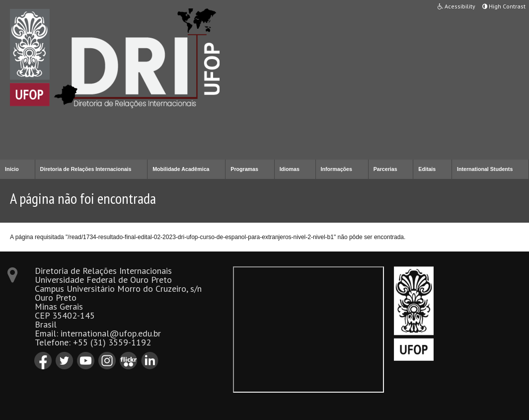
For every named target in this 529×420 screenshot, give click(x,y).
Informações (337, 169)
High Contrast (504, 6)
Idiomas (290, 169)
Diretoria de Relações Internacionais (86, 169)
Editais (427, 169)
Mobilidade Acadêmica (181, 169)
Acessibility (456, 6)
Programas (244, 169)
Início (12, 169)
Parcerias (385, 169)
